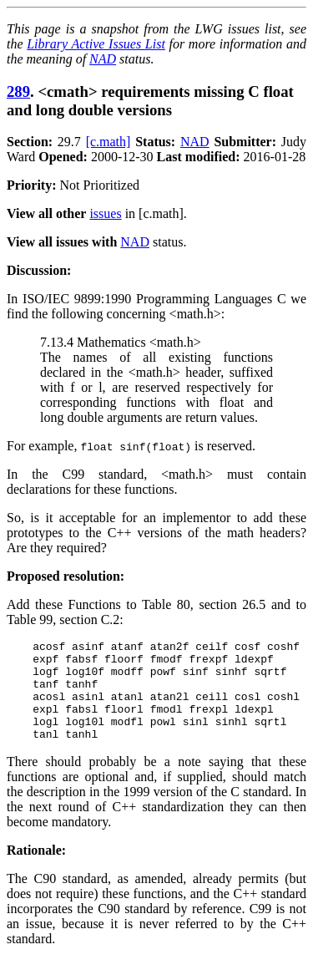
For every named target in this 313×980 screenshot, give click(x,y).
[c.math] (109, 142)
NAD (103, 59)
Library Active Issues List (96, 44)
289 (18, 91)
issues (105, 213)
